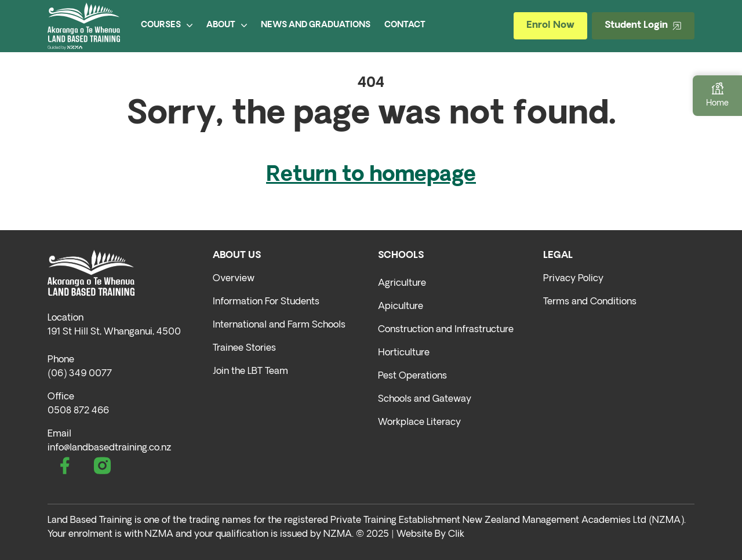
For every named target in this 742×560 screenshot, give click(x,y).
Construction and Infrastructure (446, 330)
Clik (456, 534)
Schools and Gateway (425, 399)
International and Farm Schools (279, 325)
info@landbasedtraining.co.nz (109, 448)
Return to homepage (371, 176)
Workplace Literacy (419, 423)
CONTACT (405, 25)
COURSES (167, 25)
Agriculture (402, 283)
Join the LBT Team (250, 372)
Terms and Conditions (590, 302)
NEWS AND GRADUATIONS (316, 25)
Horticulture (404, 353)
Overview (234, 279)
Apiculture (401, 307)
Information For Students (266, 302)
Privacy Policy (573, 279)
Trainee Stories (244, 348)
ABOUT (227, 25)
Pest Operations (412, 376)
